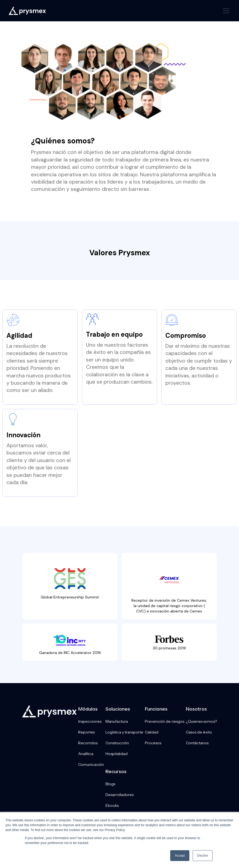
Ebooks (112, 805)
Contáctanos (197, 743)
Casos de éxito (199, 732)
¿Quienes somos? (201, 721)
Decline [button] (203, 856)
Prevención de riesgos (165, 721)
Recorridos (88, 743)
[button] (225, 11)
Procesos (153, 743)
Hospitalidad (117, 754)
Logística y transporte (124, 732)
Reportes (86, 732)
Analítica (86, 754)
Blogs (110, 784)
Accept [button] (180, 856)
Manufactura (117, 721)
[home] (27, 11)
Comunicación (91, 764)
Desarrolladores (119, 795)
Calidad (152, 732)
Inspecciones (90, 721)
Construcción (117, 743)
